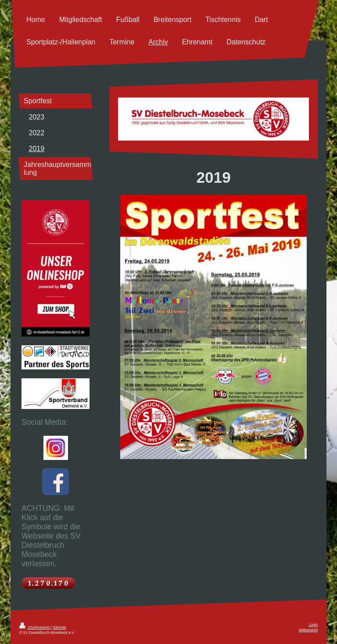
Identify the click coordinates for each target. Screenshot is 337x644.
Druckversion (35, 627)
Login (314, 625)
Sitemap (59, 627)
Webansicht (308, 630)
